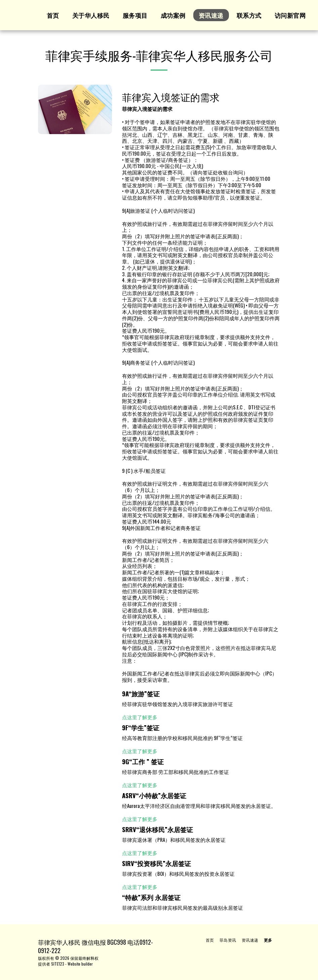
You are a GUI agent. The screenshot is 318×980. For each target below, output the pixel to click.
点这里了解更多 (140, 717)
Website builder (80, 964)
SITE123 (58, 964)
